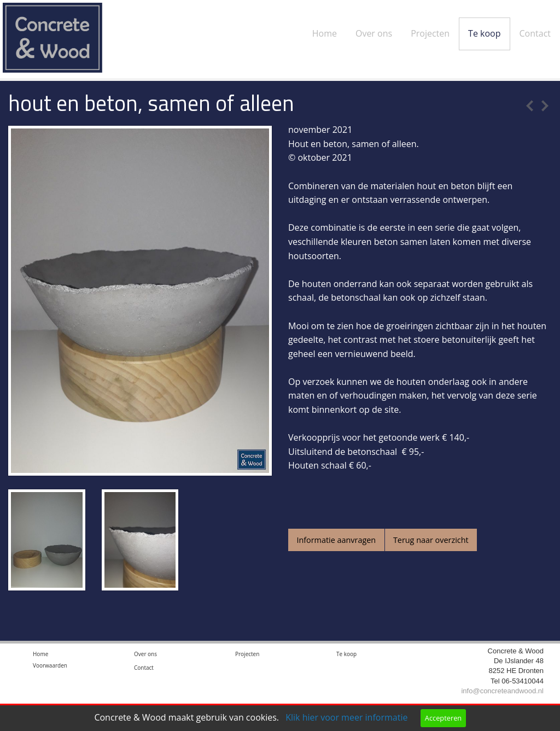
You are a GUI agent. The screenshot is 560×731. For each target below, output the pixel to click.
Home (325, 33)
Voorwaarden (50, 668)
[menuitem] (325, 25)
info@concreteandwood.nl (502, 694)
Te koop (484, 33)
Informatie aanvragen (336, 540)
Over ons (374, 33)
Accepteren (443, 718)
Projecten (430, 33)
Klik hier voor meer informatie (346, 717)
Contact (535, 33)
